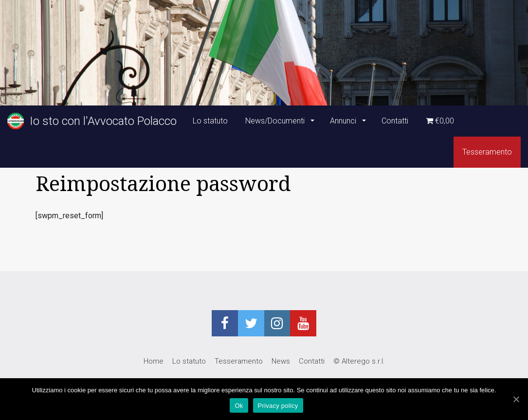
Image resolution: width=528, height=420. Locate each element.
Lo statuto (210, 121)
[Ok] (516, 399)
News (281, 361)
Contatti (395, 121)
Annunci (344, 121)
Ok (239, 406)
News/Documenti (276, 121)
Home (154, 361)
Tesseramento (487, 152)
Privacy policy (278, 406)
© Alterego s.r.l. (359, 361)
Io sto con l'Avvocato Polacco (92, 121)
